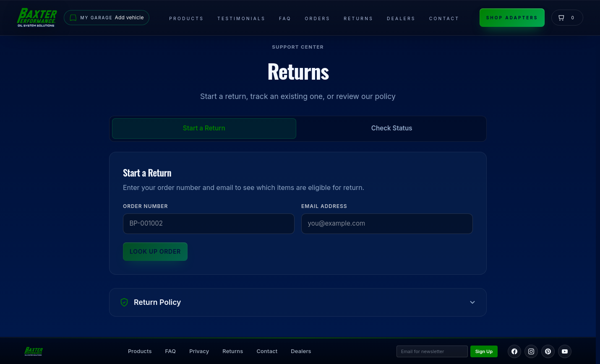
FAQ (285, 18)
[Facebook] (514, 351)
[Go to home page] (37, 18)
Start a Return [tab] (204, 128)
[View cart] (567, 18)
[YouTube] (565, 351)
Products (187, 18)
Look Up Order (155, 251)
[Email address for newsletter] (432, 352)
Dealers (401, 18)
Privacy (199, 351)
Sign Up (484, 351)
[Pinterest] (548, 351)
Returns (359, 18)
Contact (444, 18)
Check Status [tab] (392, 128)
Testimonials (241, 18)
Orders (318, 18)
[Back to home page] (34, 351)
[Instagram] (531, 351)
